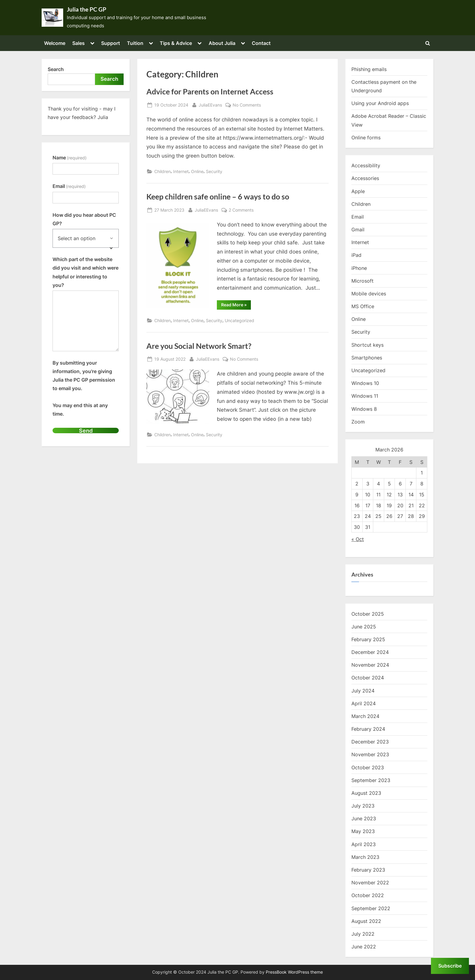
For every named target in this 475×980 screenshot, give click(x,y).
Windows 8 (364, 409)
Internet (181, 171)
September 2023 (371, 780)
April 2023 (364, 844)
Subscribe (450, 966)
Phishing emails (369, 69)
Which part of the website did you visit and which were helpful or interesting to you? (85, 272)
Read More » (236, 306)
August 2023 (366, 793)
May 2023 (363, 831)
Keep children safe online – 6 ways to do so (218, 197)
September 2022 (371, 908)
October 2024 (368, 678)
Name (70, 158)
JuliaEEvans (210, 104)
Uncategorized (239, 320)
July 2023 (363, 806)
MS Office (363, 306)
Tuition (135, 43)
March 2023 (365, 857)
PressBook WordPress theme (294, 972)
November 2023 (370, 754)
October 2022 (368, 895)
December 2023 (370, 742)
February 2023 (368, 870)
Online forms (366, 138)
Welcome (55, 43)
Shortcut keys (367, 345)
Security (214, 171)
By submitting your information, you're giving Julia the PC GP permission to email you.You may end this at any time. (84, 388)
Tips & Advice (176, 43)
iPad (356, 255)
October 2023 (368, 767)
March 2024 (365, 716)
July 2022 (363, 934)
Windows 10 (365, 383)
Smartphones (367, 358)
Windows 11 (365, 396)
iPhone (359, 268)
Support (111, 43)
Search (56, 69)
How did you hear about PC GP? (84, 219)
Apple (358, 191)
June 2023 (364, 818)
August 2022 (366, 921)
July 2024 (363, 691)
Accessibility (366, 165)
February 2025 (368, 639)
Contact (261, 43)
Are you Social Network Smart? (199, 346)
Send (86, 430)
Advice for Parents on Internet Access (210, 92)
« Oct (358, 539)
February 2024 (368, 729)
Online (197, 171)
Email (69, 186)
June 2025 (364, 627)
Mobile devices (369, 294)
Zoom (358, 422)
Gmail (358, 230)
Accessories (365, 178)
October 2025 (368, 614)
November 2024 (370, 665)
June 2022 (364, 947)
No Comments (247, 105)
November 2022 (370, 883)
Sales (79, 43)
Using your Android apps (380, 103)
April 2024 (364, 703)
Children (162, 171)
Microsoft (362, 281)
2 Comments (241, 210)
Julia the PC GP (87, 9)
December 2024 (370, 652)
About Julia (222, 43)
